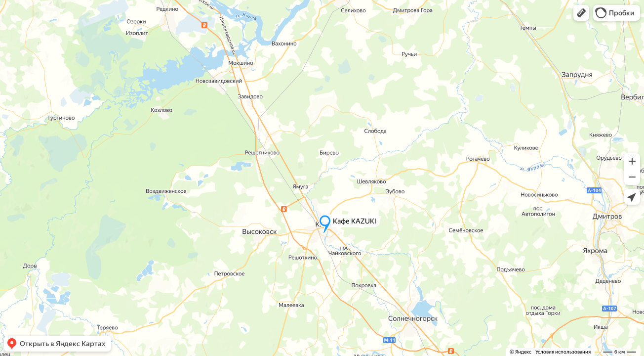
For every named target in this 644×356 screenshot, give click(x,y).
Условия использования (563, 352)
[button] (581, 13)
